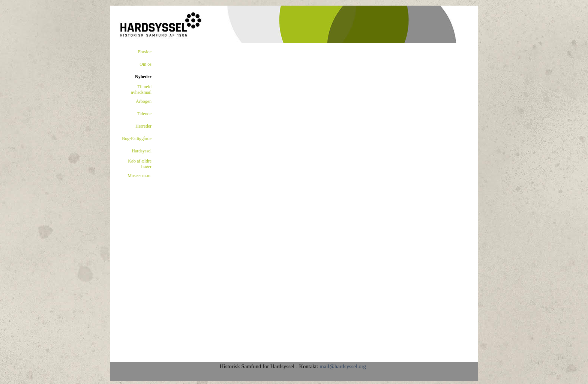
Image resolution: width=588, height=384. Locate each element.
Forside (145, 52)
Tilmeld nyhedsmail (141, 90)
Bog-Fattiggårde (137, 139)
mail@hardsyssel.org (343, 366)
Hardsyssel (142, 151)
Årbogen (144, 101)
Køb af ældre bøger (140, 164)
